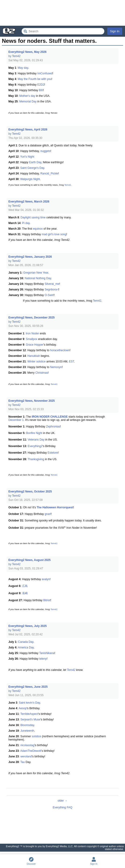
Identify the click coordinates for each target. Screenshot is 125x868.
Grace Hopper (35, 345)
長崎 (25, 593)
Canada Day (26, 642)
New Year (42, 273)
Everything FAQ (62, 807)
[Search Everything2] (63, 31)
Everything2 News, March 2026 (29, 202)
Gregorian (29, 273)
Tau (23, 762)
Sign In (115, 31)
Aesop (23, 708)
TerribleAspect (29, 714)
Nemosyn (56, 367)
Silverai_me (52, 284)
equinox (38, 229)
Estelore (53, 453)
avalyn (46, 579)
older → (62, 801)
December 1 (16, 420)
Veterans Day (36, 440)
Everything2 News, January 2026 (30, 257)
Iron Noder (33, 333)
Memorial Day (28, 101)
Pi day (26, 223)
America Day (26, 647)
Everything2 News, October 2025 (30, 492)
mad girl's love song (54, 234)
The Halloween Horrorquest (55, 507)
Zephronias (53, 427)
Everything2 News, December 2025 (31, 318)
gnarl (48, 514)
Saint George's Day (32, 168)
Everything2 (35, 446)
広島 (25, 586)
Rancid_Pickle (49, 174)
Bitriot (47, 600)
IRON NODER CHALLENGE (50, 417)
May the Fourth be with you (35, 79)
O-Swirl (49, 295)
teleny (43, 659)
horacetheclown (60, 350)
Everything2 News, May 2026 (27, 52)
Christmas (42, 373)
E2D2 (41, 85)
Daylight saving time (33, 217)
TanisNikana (47, 653)
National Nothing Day (38, 278)
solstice (36, 736)
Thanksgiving (36, 459)
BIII (41, 90)
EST (71, 362)
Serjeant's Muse (30, 720)
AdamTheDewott (31, 751)
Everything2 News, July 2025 (28, 626)
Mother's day (27, 96)
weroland (26, 756)
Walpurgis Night (30, 179)
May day (23, 68)
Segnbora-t (51, 289)
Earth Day (35, 162)
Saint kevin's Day (30, 703)
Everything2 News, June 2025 (28, 687)
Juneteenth (27, 731)
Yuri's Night (27, 157)
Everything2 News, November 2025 (32, 401)
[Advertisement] (62, 13)
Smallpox (32, 339)
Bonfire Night (34, 433)
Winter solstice (36, 362)
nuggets (45, 151)
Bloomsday (27, 725)
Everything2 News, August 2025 (30, 560)
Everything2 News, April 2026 (28, 130)
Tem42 (16, 56)
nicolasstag (27, 745)
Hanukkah (34, 356)
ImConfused (45, 73)
